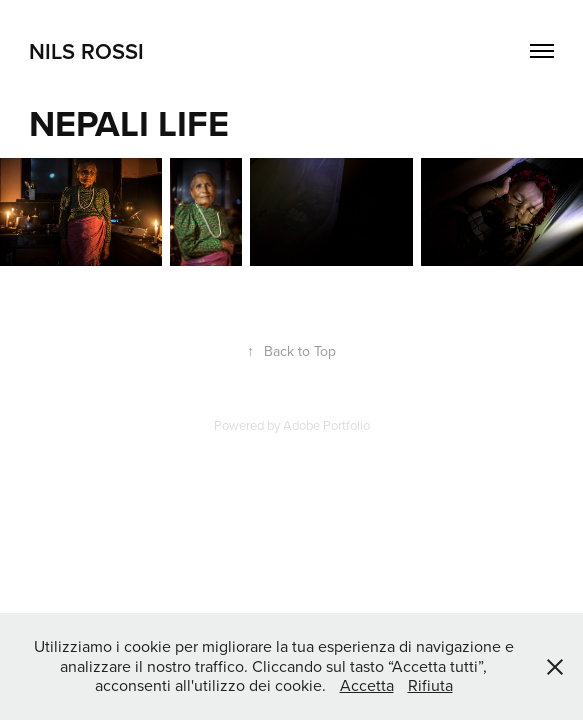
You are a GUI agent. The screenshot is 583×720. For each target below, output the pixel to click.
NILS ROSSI (86, 51)
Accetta (367, 685)
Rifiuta (430, 685)
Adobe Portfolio (326, 425)
